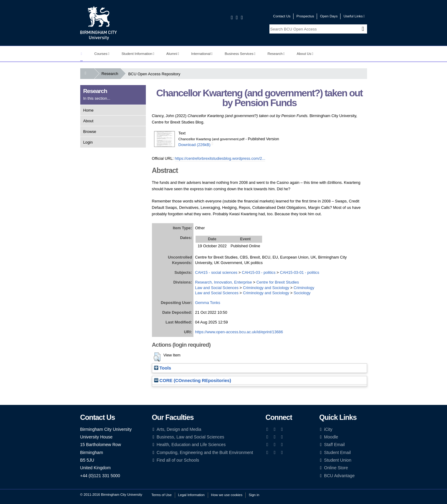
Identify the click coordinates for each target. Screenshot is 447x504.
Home (88, 110)
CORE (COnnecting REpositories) (193, 381)
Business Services (240, 54)
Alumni (173, 54)
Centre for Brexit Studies (278, 282)
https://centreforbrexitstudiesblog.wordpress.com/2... (220, 158)
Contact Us (282, 16)
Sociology (302, 293)
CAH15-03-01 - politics (299, 272)
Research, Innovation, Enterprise (223, 282)
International (202, 54)
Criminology (304, 288)
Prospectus (305, 16)
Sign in (254, 495)
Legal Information (191, 495)
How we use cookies (227, 495)
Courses (102, 54)
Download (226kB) (195, 145)
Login (88, 142)
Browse (90, 132)
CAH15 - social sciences (216, 272)
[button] (157, 357)
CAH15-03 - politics (259, 272)
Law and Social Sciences (217, 288)
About (88, 121)
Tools (163, 368)
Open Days (329, 16)
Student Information (138, 54)
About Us (305, 54)
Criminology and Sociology (266, 288)
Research (276, 54)
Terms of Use (161, 495)
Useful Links (354, 16)
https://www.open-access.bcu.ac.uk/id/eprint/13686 (239, 332)
